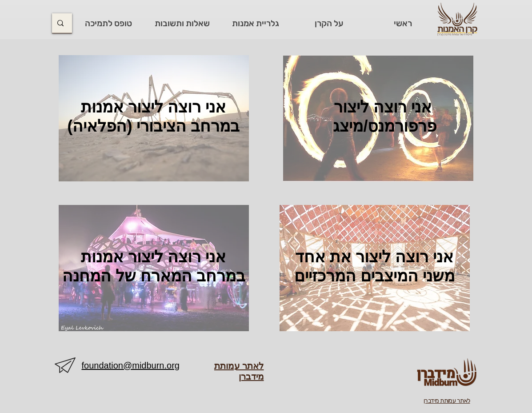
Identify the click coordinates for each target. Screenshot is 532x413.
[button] (329, 23)
